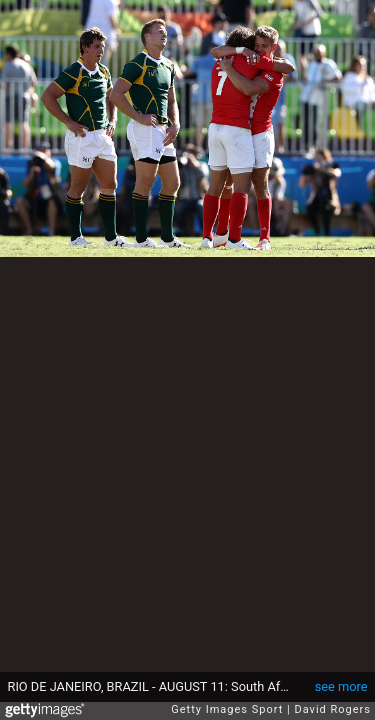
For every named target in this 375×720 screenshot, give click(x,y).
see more (341, 686)
